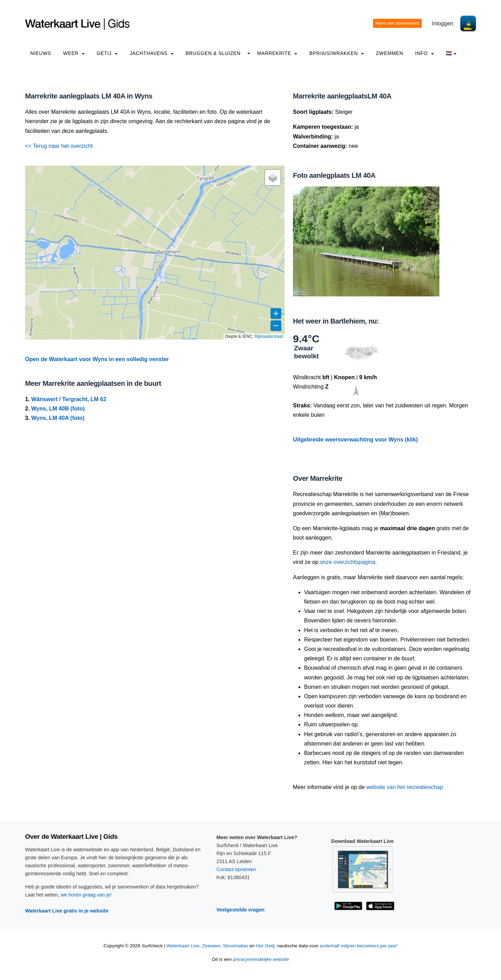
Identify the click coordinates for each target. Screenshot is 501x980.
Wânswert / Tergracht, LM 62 (69, 399)
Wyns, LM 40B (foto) (58, 409)
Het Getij (265, 946)
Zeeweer (211, 946)
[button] (273, 177)
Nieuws (41, 53)
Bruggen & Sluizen (213, 53)
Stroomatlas (236, 946)
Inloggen (443, 23)
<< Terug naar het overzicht (59, 146)
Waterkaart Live (183, 946)
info (424, 53)
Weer (74, 53)
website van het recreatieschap (405, 787)
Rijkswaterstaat (269, 336)
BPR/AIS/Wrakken (337, 53)
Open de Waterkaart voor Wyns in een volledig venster (97, 359)
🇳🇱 (451, 53)
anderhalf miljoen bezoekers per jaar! (359, 946)
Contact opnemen (236, 869)
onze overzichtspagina (347, 562)
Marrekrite (277, 53)
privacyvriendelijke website (261, 959)
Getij (107, 53)
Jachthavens (152, 53)
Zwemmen (389, 53)
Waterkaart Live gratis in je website (67, 911)
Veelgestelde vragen (240, 910)
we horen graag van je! (86, 895)
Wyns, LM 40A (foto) (58, 418)
